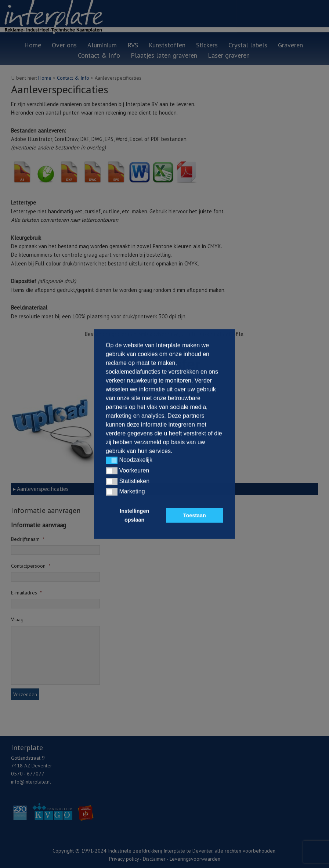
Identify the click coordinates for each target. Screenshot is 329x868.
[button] (112, 460)
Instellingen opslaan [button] (134, 516)
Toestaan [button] (195, 516)
